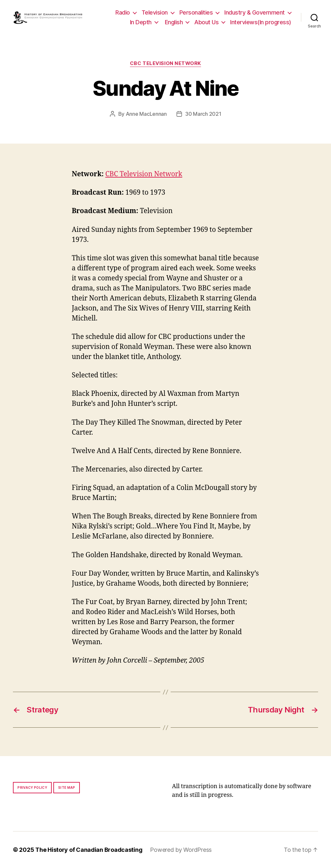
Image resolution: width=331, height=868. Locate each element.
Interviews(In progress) (261, 22)
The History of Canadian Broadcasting (89, 850)
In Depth (141, 22)
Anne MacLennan (146, 114)
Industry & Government (255, 12)
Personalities (196, 12)
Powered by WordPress (181, 850)
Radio (123, 12)
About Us (206, 22)
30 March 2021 (203, 114)
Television (155, 12)
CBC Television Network (165, 63)
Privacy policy (32, 787)
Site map (67, 787)
